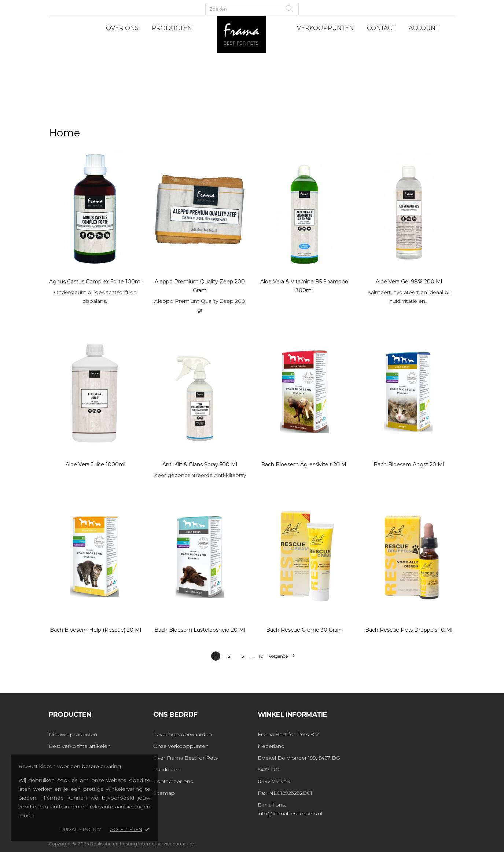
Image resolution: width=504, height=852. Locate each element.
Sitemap (164, 793)
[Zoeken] (252, 9)
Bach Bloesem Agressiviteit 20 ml (304, 464)
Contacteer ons (173, 781)
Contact (381, 28)
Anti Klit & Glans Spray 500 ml (200, 464)
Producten (172, 28)
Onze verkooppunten (181, 746)
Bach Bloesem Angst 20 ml (409, 464)
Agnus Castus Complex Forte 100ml (95, 282)
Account (424, 28)
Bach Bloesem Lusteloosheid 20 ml (200, 630)
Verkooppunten (325, 28)
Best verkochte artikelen (80, 746)
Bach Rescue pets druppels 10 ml (409, 630)
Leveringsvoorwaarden (183, 734)
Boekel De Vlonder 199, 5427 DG (299, 758)
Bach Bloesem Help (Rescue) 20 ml (95, 630)
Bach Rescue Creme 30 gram (304, 630)
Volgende (282, 656)
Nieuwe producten (73, 734)
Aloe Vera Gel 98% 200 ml (409, 282)
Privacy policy (81, 829)
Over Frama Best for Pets (185, 758)
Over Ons (122, 28)
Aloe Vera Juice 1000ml (95, 464)
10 (261, 656)
